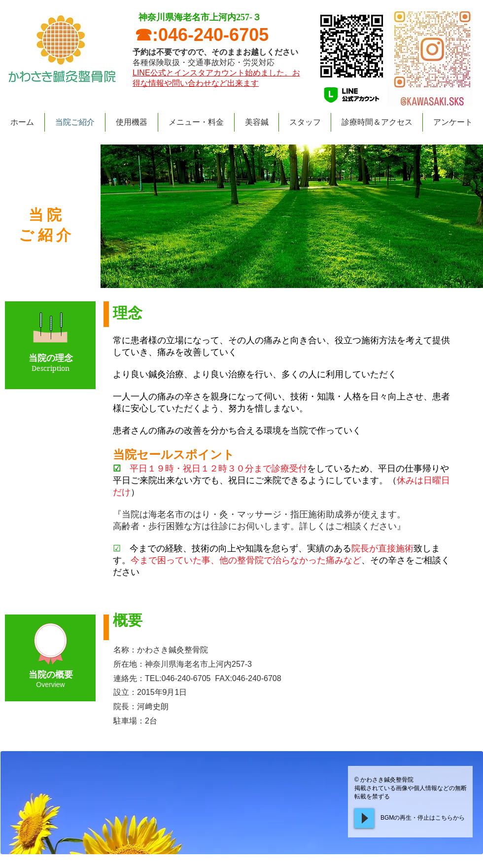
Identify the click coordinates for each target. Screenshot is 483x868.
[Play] (364, 818)
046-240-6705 (213, 35)
